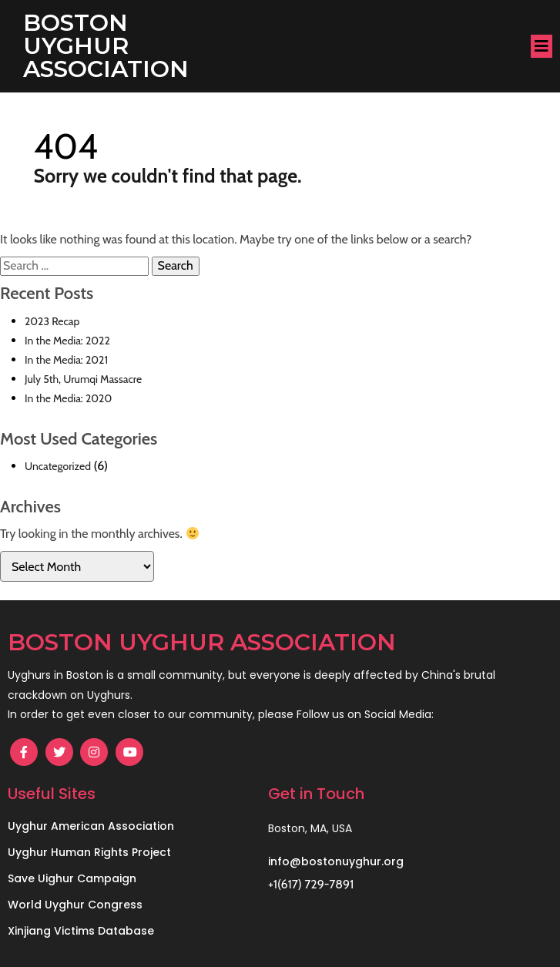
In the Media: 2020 (68, 398)
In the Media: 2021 (66, 360)
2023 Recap (52, 321)
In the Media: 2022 (67, 341)
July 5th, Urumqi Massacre (83, 379)
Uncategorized (58, 466)
